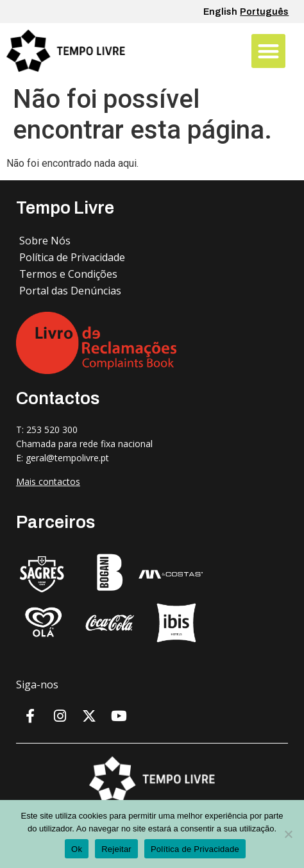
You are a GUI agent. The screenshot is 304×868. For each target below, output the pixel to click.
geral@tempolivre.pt (67, 458)
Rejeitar (116, 849)
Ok (77, 849)
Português (264, 12)
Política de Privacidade (195, 849)
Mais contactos (48, 481)
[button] (268, 51)
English (220, 12)
